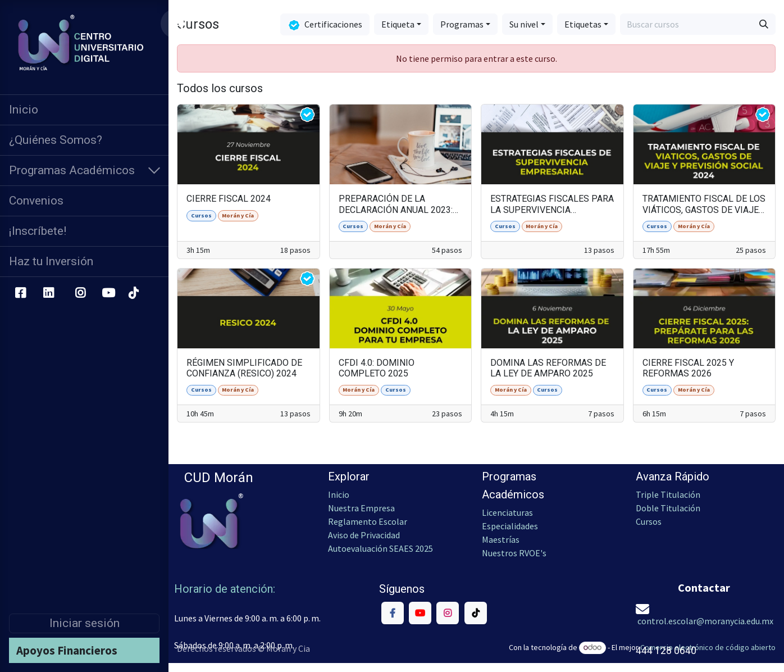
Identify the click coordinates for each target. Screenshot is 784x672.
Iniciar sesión (85, 623)
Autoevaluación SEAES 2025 (380, 548)
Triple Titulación (668, 494)
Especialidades (510, 526)
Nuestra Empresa (361, 508)
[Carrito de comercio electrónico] (178, 24)
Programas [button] (462, 24)
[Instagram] (81, 293)
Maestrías (501, 539)
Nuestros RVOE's (514, 553)
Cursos (649, 521)
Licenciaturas (507, 512)
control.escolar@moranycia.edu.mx (705, 621)
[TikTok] (133, 293)
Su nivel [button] (524, 24)
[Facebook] (20, 293)
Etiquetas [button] (583, 24)
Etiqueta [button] (398, 24)
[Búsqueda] (764, 24)
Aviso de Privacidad (364, 535)
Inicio (339, 494)
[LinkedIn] (49, 293)
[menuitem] (84, 110)
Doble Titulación (668, 508)
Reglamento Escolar (368, 521)
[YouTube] (108, 293)
